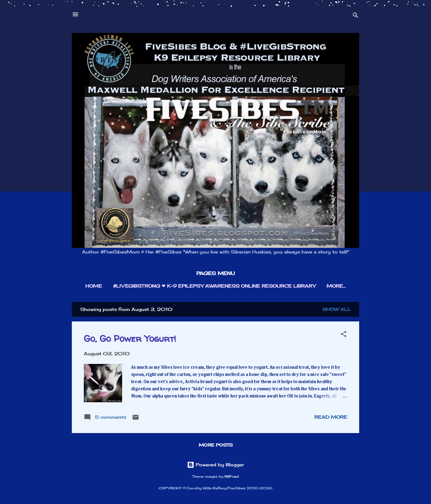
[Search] (356, 16)
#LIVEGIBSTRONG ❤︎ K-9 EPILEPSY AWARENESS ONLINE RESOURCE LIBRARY (214, 286)
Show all (337, 309)
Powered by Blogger (215, 465)
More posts (216, 445)
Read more (331, 417)
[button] (344, 335)
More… (336, 286)
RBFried (232, 477)
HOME (94, 286)
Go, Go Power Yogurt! (130, 338)
